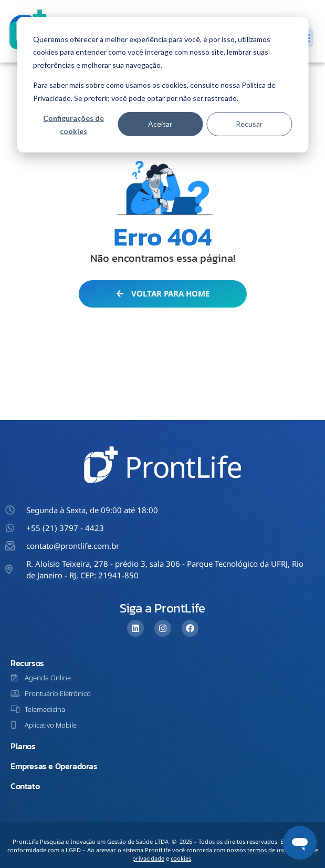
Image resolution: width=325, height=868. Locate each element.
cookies (181, 858)
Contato (25, 786)
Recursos (27, 663)
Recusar (249, 124)
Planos (23, 746)
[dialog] (162, 85)
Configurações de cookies (74, 125)
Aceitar (160, 124)
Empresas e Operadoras (54, 766)
